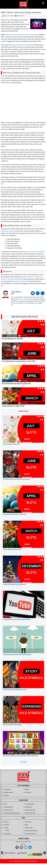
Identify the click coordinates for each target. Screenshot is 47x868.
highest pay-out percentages (10, 231)
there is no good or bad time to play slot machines (22, 35)
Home (5, 804)
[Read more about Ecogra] (22, 853)
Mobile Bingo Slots (30, 810)
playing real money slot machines (34, 252)
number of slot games (20, 281)
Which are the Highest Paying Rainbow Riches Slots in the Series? (20, 756)
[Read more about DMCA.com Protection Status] (35, 854)
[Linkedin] (43, 293)
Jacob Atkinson (24, 336)
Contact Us (28, 822)
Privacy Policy (7, 834)
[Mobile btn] (43, 3)
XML (8, 830)
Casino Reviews (30, 804)
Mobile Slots (29, 807)
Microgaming (7, 789)
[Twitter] (38, 293)
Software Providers (30, 813)
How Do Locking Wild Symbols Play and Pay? (15, 689)
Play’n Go (6, 795)
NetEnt (27, 789)
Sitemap (6, 828)
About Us (6, 822)
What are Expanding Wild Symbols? (12, 725)
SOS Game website (23, 299)
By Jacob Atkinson (8, 16)
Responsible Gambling (31, 831)
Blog (27, 825)
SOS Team (7, 825)
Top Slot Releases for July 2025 (12, 339)
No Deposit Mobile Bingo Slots (12, 813)
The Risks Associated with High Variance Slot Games (17, 654)
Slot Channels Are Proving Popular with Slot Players (17, 619)
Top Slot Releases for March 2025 (13, 406)
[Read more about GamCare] (2, 853)
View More (23, 762)
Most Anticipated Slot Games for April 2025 (16, 383)
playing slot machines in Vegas (20, 45)
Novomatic (28, 792)
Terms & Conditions (31, 834)
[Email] (33, 293)
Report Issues (29, 828)
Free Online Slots (8, 807)
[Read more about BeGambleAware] (11, 853)
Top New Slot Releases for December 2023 (14, 584)
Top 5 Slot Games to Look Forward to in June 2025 (19, 361)
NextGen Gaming (8, 792)
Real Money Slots (8, 810)
